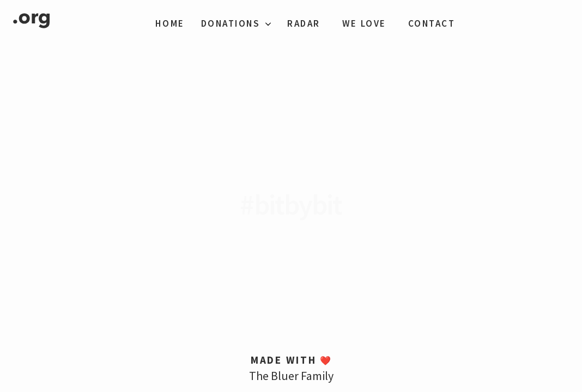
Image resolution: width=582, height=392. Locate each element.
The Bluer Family (291, 376)
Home (170, 23)
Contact (432, 23)
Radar (304, 23)
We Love (364, 23)
